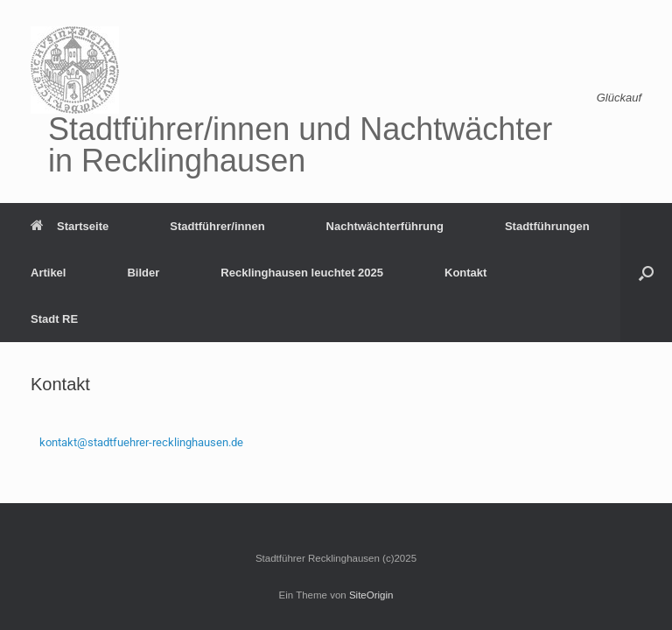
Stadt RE (54, 319)
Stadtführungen (547, 226)
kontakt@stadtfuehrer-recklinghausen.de (141, 442)
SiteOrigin (371, 595)
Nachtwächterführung (385, 226)
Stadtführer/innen (217, 226)
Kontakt (465, 273)
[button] (646, 273)
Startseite (70, 226)
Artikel (48, 273)
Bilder (143, 273)
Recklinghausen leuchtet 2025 (302, 273)
